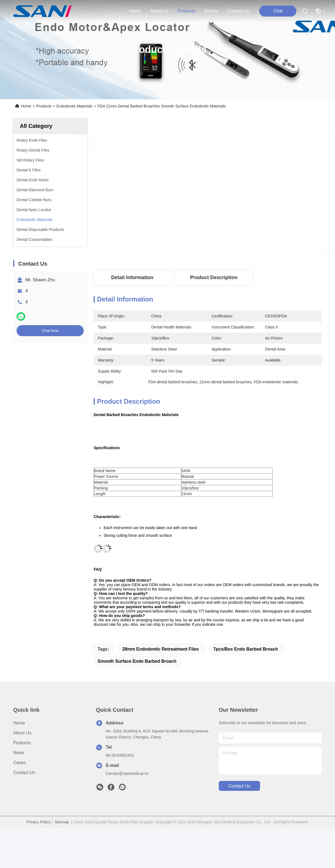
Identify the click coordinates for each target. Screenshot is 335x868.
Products (44, 106)
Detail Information (132, 277)
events (211, 11)
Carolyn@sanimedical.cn (127, 773)
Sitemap (62, 822)
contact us (238, 11)
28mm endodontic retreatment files (160, 649)
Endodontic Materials (75, 106)
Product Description (214, 277)
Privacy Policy (38, 822)
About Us (22, 733)
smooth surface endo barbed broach (137, 661)
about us (159, 11)
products (186, 11)
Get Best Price (256, 252)
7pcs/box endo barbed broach (246, 649)
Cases (19, 763)
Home (135, 11)
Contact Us (24, 773)
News (19, 753)
